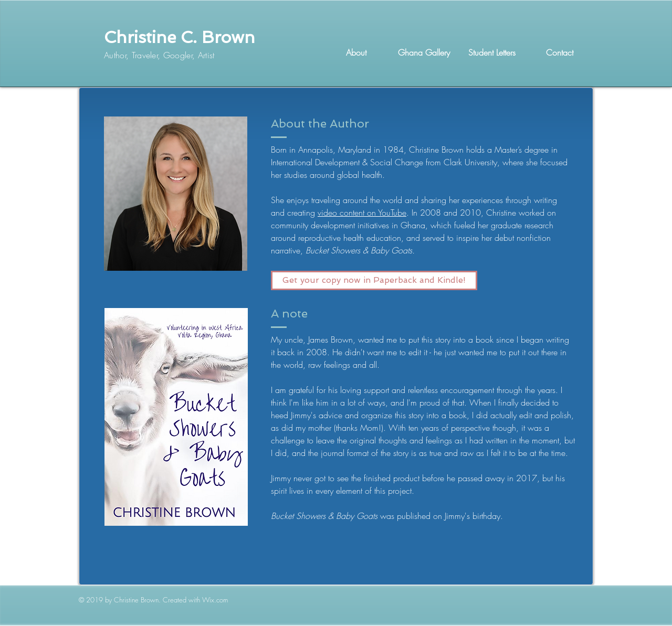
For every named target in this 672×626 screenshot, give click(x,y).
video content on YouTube (362, 213)
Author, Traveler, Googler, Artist (159, 55)
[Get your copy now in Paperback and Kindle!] (374, 280)
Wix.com (215, 600)
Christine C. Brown (180, 37)
